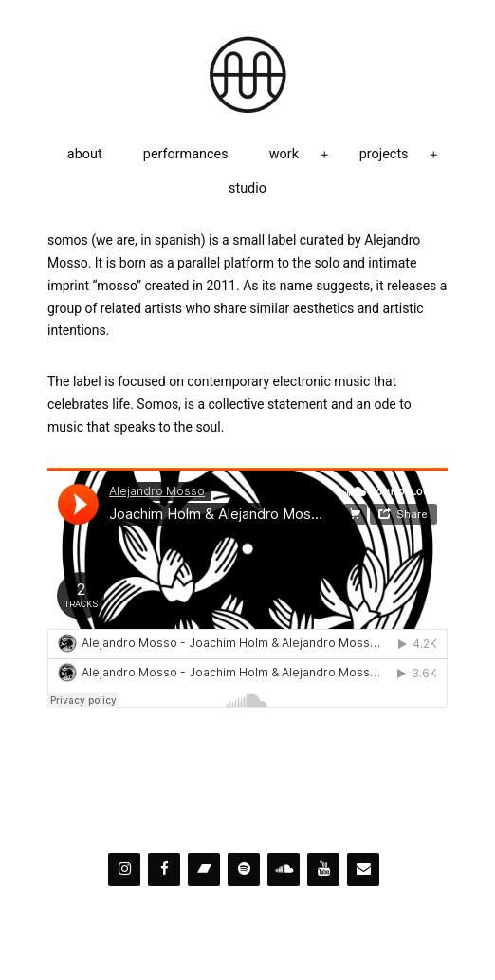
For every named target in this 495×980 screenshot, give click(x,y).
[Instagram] (124, 869)
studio (247, 188)
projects (384, 154)
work (284, 154)
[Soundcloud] (284, 869)
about (85, 154)
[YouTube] (323, 869)
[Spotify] (244, 869)
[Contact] (363, 869)
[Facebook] (164, 869)
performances (186, 154)
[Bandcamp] (204, 869)
